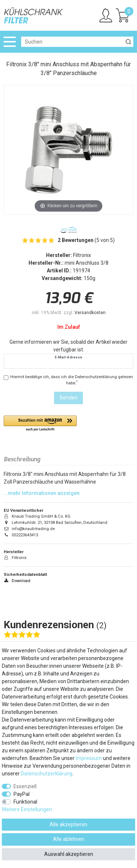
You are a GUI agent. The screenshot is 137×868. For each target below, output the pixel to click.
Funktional (25, 802)
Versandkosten (90, 313)
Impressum (89, 758)
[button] (40, 424)
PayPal (22, 794)
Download (17, 581)
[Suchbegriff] (72, 42)
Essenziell (25, 786)
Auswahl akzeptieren (69, 854)
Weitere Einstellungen (27, 809)
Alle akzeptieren (68, 824)
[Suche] (128, 42)
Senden (68, 398)
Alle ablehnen (69, 839)
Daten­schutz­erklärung (47, 774)
